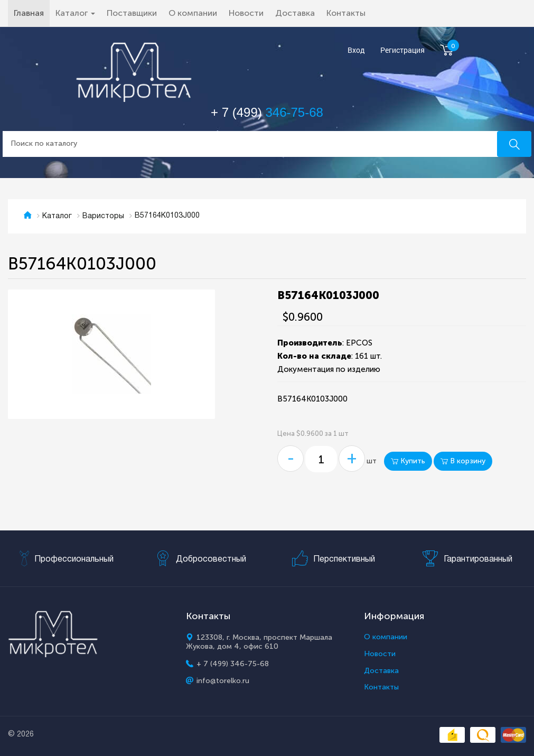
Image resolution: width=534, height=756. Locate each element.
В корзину (463, 461)
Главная (32, 13)
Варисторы (103, 216)
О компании (193, 13)
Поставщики (132, 13)
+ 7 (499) (267, 112)
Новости (246, 13)
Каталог (57, 216)
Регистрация (402, 50)
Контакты (346, 13)
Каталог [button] (75, 13)
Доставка (295, 13)
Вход (356, 50)
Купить (408, 461)
